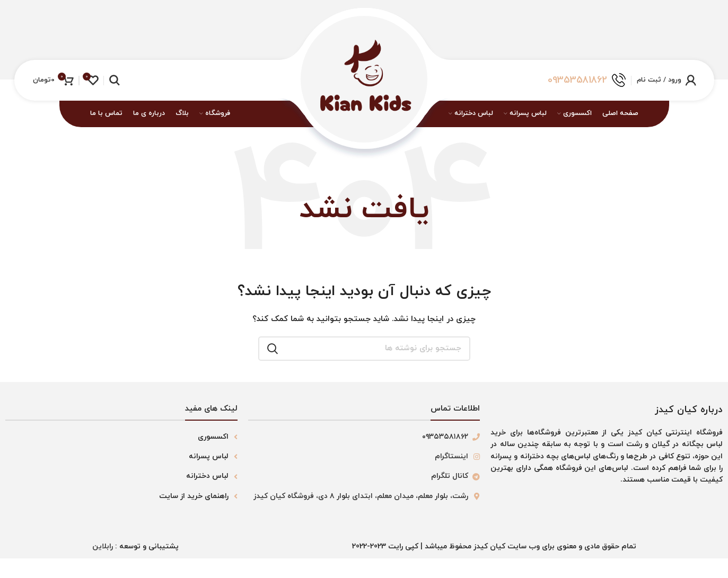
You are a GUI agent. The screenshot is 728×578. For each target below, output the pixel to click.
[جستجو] (114, 80)
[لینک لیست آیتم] (121, 435)
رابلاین (103, 545)
